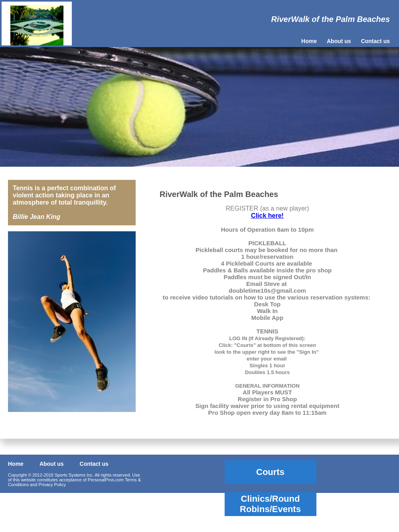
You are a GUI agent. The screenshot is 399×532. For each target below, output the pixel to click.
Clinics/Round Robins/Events (270, 504)
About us (339, 41)
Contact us (375, 41)
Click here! (267, 216)
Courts (270, 472)
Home (309, 41)
